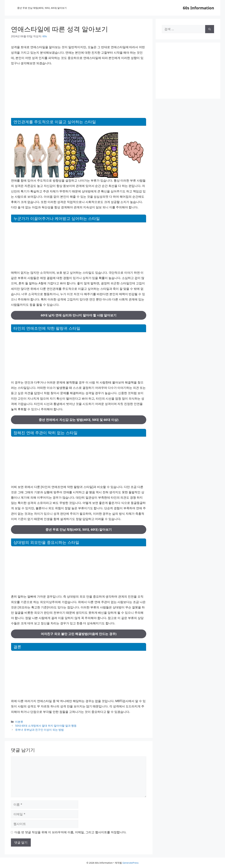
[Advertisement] (79, 91)
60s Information (198, 8)
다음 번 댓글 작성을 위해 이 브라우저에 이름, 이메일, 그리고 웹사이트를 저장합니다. (70, 832)
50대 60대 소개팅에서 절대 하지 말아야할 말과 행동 (46, 726)
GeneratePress (130, 863)
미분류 (19, 722)
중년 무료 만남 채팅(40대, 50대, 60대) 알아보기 (42, 8)
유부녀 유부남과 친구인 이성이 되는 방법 (39, 730)
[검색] (210, 29)
